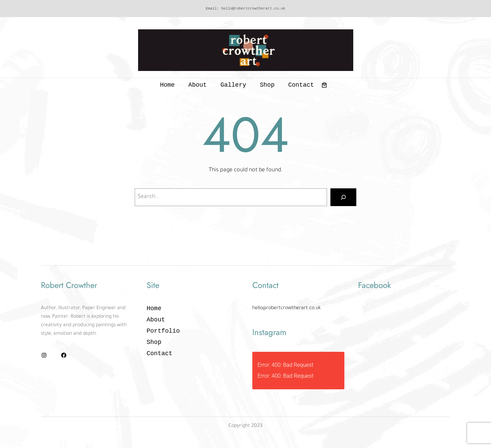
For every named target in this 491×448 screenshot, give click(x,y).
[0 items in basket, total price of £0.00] (324, 85)
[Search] (343, 197)
